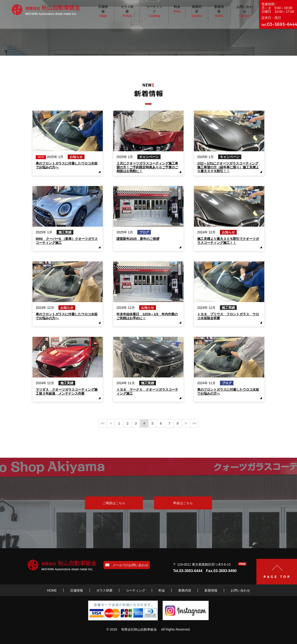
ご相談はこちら (114, 503)
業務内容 (197, 12)
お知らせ (76, 157)
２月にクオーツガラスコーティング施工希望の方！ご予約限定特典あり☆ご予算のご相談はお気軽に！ (147, 167)
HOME (52, 590)
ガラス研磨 (127, 12)
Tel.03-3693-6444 (188, 571)
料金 (177, 9)
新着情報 (219, 12)
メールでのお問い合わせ (127, 565)
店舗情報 (103, 12)
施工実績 (65, 232)
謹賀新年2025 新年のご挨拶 (138, 239)
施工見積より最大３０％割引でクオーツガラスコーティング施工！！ (228, 241)
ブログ (144, 232)
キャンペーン (149, 157)
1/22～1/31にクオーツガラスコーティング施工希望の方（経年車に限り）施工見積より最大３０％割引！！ (228, 167)
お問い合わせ (245, 12)
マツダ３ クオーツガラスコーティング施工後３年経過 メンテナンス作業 (67, 391)
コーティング (154, 12)
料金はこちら (183, 503)
